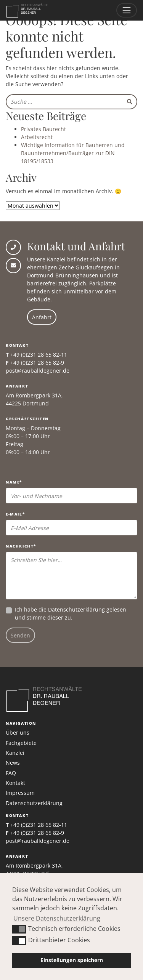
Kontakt (15, 783)
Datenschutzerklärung (76, 609)
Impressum (20, 793)
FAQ (11, 773)
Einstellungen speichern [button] (72, 960)
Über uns (18, 733)
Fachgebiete (21, 743)
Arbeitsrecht (37, 137)
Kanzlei (15, 753)
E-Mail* (15, 514)
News (13, 763)
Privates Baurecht (43, 129)
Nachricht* (21, 546)
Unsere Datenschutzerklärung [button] (57, 918)
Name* (14, 482)
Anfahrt (42, 317)
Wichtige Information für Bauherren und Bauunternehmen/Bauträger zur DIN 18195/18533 (73, 153)
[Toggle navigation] (127, 10)
